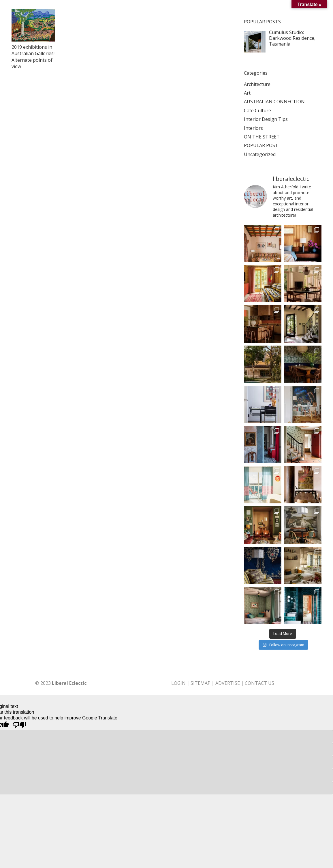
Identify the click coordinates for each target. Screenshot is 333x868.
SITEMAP (201, 683)
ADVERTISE (228, 683)
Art (247, 93)
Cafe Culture (257, 110)
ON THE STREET (262, 137)
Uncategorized (260, 154)
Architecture (257, 84)
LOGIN (178, 683)
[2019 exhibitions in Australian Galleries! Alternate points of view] (33, 25)
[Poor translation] (19, 725)
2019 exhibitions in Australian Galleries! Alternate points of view (33, 57)
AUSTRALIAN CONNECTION (274, 102)
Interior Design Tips (266, 119)
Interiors (253, 128)
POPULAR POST (261, 145)
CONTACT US (259, 683)
